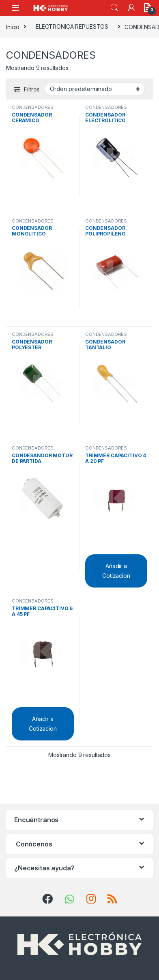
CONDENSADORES (33, 107)
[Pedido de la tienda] (95, 89)
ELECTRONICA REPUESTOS (72, 27)
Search (114, 8)
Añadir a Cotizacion (116, 571)
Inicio (13, 27)
